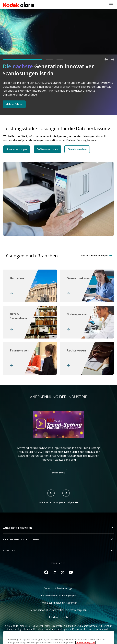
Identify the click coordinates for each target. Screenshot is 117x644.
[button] (59, 528)
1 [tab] (22, 60)
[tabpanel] (59, 87)
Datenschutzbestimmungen (59, 588)
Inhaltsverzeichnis (59, 617)
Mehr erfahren (14, 104)
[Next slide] (66, 493)
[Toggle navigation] (111, 5)
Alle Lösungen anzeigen (95, 256)
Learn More (59, 473)
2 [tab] (49, 60)
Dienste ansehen (77, 149)
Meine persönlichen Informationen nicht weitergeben (59, 610)
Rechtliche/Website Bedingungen (59, 595)
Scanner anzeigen (17, 149)
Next (113, 59)
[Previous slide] (51, 493)
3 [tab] (60, 60)
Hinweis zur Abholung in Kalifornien (59, 603)
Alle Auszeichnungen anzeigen (57, 502)
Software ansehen (47, 149)
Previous (106, 59)
